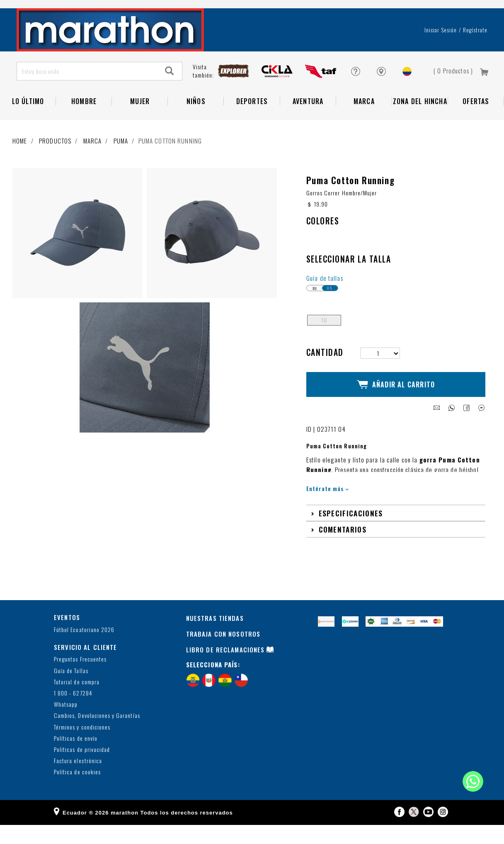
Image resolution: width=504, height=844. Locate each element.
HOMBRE (84, 123)
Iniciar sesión (441, 52)
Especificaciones (351, 533)
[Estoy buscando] (87, 93)
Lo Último (28, 123)
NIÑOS (196, 123)
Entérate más (328, 508)
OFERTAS (476, 123)
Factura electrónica (78, 780)
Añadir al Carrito (396, 408)
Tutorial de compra (77, 702)
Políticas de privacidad (82, 769)
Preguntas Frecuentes (80, 679)
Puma (121, 163)
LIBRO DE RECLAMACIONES (225, 669)
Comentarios (343, 549)
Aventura (308, 123)
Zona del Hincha (420, 123)
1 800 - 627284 (73, 713)
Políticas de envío (76, 758)
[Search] (170, 93)
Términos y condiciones (82, 746)
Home (20, 163)
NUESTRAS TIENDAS (215, 637)
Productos (55, 163)
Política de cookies (77, 792)
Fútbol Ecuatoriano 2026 (84, 649)
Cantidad (325, 379)
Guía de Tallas (71, 690)
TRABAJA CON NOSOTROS (223, 653)
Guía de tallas (325, 305)
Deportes (252, 123)
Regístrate (475, 52)
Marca (364, 123)
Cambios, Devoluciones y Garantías (97, 735)
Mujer (140, 123)
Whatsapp (66, 724)
